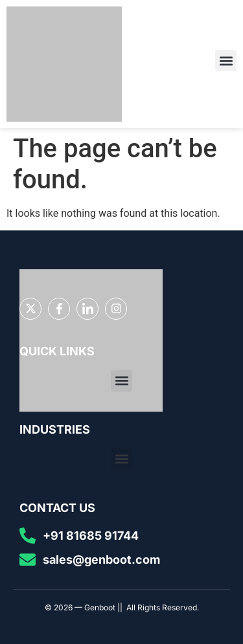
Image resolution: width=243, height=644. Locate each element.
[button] (226, 61)
